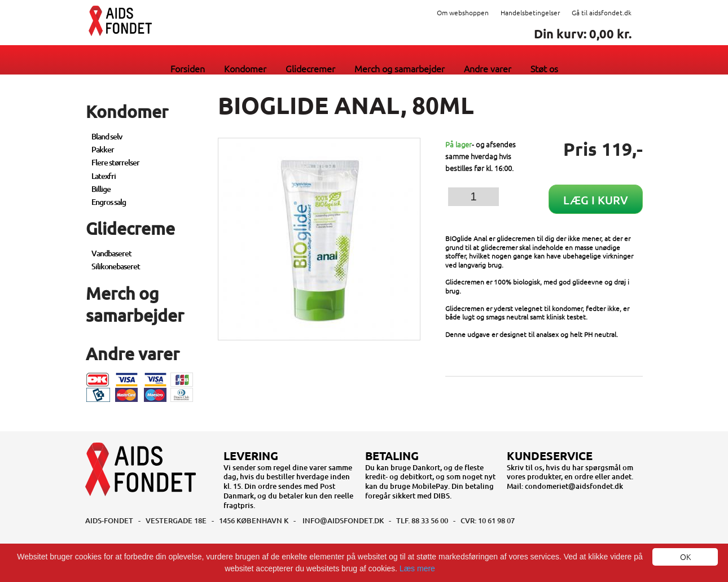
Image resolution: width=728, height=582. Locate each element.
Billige (101, 189)
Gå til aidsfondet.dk (602, 12)
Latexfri (104, 176)
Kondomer (245, 68)
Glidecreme (130, 228)
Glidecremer (310, 68)
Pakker (103, 149)
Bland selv (107, 136)
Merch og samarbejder (400, 68)
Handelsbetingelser (530, 12)
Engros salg (109, 202)
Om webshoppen (463, 12)
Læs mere (417, 568)
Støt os (544, 68)
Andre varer (488, 68)
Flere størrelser (115, 162)
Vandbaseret (111, 253)
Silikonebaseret (116, 266)
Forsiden (188, 68)
